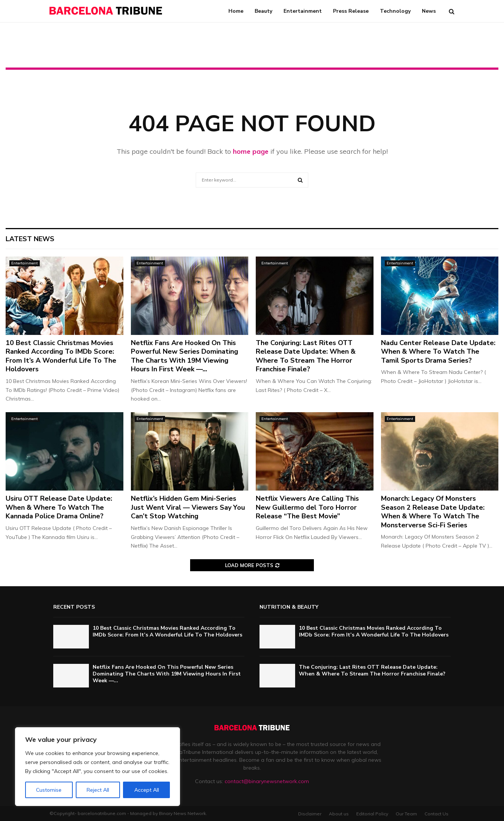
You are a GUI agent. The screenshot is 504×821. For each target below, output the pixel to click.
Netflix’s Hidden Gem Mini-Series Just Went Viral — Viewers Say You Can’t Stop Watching (188, 507)
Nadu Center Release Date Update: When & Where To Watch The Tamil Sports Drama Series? (438, 352)
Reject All (98, 790)
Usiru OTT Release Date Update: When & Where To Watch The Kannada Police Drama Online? (59, 507)
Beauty (263, 11)
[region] (97, 767)
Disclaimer (310, 814)
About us (339, 814)
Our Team (406, 814)
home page (251, 151)
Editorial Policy (372, 814)
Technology (395, 11)
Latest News (30, 239)
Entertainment (303, 11)
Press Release (351, 11)
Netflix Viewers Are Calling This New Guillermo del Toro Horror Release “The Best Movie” (307, 507)
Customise (49, 790)
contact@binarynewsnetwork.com (267, 781)
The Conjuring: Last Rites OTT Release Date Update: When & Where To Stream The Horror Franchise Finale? (306, 356)
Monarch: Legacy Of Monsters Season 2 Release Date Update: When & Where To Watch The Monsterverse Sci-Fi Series (433, 512)
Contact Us (436, 814)
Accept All (147, 790)
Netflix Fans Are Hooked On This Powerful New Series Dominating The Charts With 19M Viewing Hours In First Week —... (184, 356)
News (429, 11)
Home (236, 11)
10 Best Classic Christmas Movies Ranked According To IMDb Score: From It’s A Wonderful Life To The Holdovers (61, 356)
